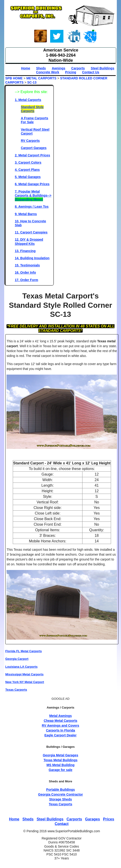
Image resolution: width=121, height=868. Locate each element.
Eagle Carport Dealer (60, 735)
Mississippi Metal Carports (25, 674)
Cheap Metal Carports (60, 721)
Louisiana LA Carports (21, 667)
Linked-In (73, 37)
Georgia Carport (17, 659)
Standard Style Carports (32, 109)
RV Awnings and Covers (60, 725)
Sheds (41, 68)
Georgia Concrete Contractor (60, 794)
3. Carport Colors (28, 162)
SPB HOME (14, 78)
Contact (62, 824)
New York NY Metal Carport (25, 682)
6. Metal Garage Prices (32, 184)
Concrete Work (47, 72)
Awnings (59, 68)
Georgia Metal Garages (60, 755)
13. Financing (25, 251)
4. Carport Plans (27, 170)
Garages (92, 819)
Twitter (57, 37)
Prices (109, 819)
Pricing (70, 72)
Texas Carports (16, 690)
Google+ (90, 37)
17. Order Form (26, 280)
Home (26, 68)
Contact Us (91, 72)
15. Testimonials (27, 265)
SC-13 (32, 82)
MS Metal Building (60, 765)
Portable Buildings (61, 790)
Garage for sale (61, 770)
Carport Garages (34, 148)
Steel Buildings (103, 68)
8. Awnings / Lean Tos (32, 207)
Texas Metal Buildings (60, 760)
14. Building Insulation (32, 258)
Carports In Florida (60, 730)
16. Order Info (25, 272)
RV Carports (30, 141)
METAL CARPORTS (41, 78)
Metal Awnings (60, 716)
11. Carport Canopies (31, 232)
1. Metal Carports (28, 100)
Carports (78, 68)
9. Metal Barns (26, 214)
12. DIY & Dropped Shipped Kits (29, 241)
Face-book (41, 37)
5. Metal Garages (28, 177)
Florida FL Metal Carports (24, 651)
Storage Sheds (60, 799)
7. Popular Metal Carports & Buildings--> (33, 195)
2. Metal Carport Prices (33, 155)
